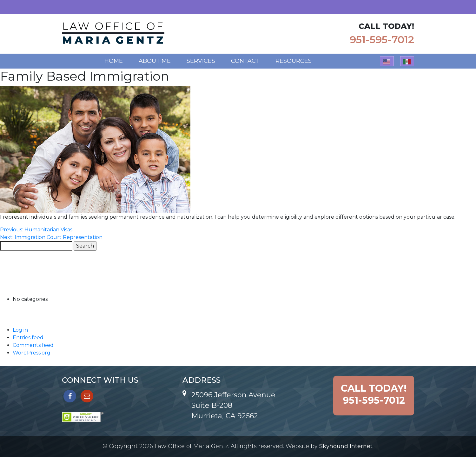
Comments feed (33, 345)
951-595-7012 (382, 40)
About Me (155, 61)
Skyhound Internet (346, 446)
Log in (20, 330)
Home (114, 61)
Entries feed (28, 338)
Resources (294, 61)
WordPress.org (32, 353)
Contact (245, 61)
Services (201, 61)
